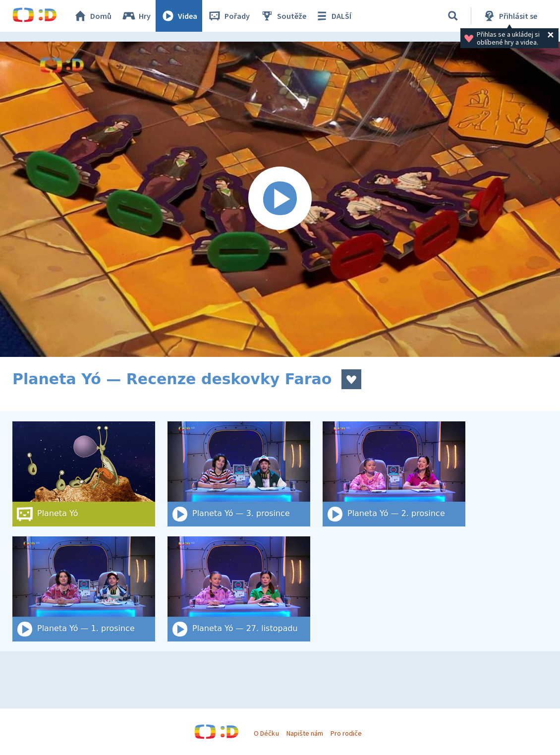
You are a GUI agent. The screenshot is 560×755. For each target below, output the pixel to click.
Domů (92, 16)
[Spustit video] (280, 199)
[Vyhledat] (453, 16)
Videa (179, 16)
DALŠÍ (333, 16)
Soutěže (283, 16)
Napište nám (305, 733)
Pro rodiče (346, 733)
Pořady (228, 16)
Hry (136, 16)
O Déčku (266, 733)
